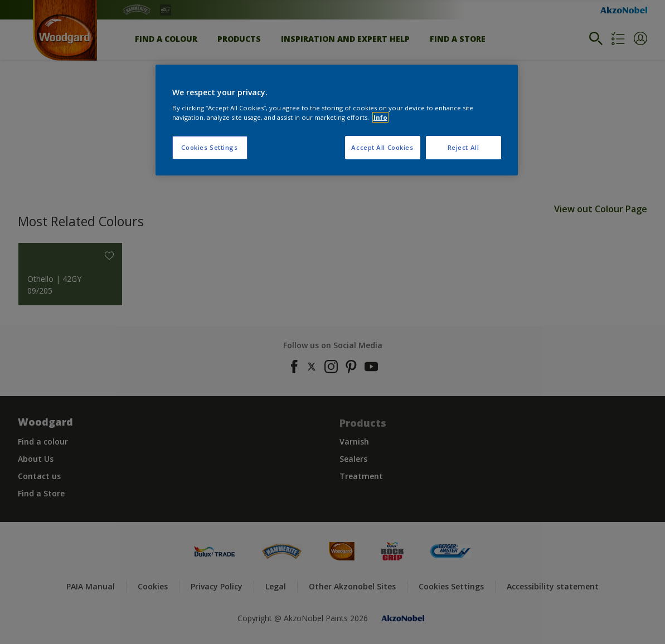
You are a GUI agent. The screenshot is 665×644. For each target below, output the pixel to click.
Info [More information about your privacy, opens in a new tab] (380, 117)
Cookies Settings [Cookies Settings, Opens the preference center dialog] (209, 147)
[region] (337, 120)
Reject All (463, 147)
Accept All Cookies (382, 147)
